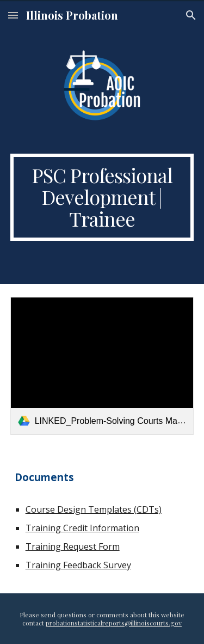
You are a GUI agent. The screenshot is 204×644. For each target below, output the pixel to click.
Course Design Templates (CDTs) (94, 509)
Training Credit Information (82, 528)
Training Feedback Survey (78, 565)
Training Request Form (73, 546)
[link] (102, 366)
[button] (13, 15)
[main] (102, 197)
